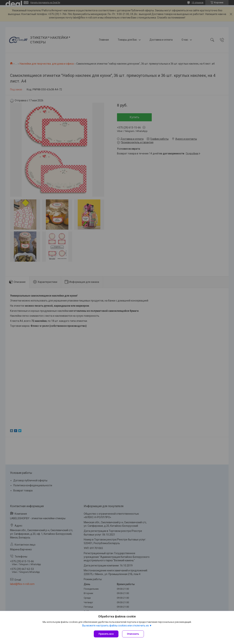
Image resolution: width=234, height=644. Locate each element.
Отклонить (133, 634)
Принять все (106, 634)
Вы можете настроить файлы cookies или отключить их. (116, 626)
